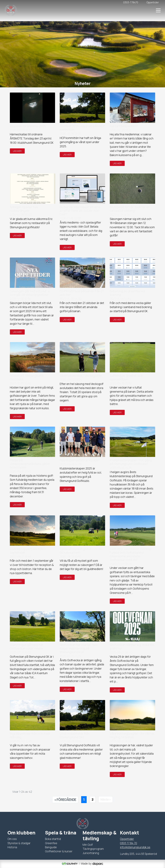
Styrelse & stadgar (19, 843)
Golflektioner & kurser (59, 851)
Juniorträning (91, 853)
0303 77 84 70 (128, 843)
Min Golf (88, 845)
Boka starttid (53, 839)
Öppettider (127, 839)
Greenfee (51, 843)
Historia (12, 847)
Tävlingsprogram (93, 849)
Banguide (51, 847)
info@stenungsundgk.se (135, 847)
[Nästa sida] (105, 799)
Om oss (12, 839)
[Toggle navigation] (158, 10)
